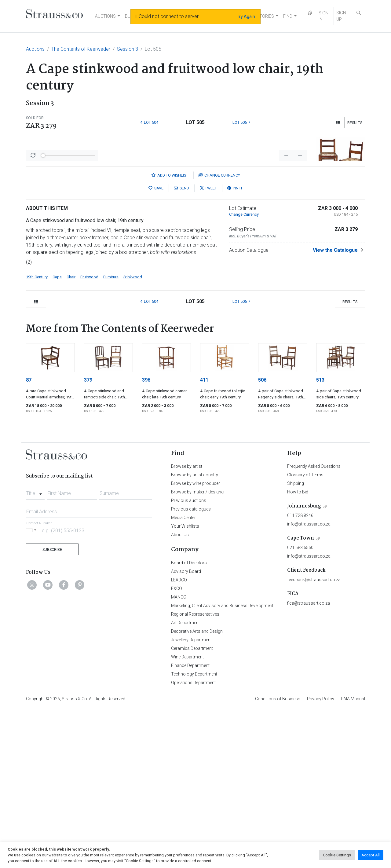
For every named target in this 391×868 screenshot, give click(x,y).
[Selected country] (32, 690)
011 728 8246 (300, 676)
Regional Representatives (195, 774)
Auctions (35, 49)
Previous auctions (189, 661)
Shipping (296, 643)
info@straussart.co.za (309, 684)
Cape (57, 437)
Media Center (183, 678)
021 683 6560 (300, 708)
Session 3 (128, 49)
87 (29, 540)
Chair (71, 437)
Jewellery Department (191, 800)
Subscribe (52, 710)
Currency (219, 335)
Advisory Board (186, 731)
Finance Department (190, 826)
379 (88, 540)
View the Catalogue (335, 410)
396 (146, 540)
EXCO (177, 749)
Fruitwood (89, 437)
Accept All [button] (371, 855)
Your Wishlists (185, 686)
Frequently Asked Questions (314, 626)
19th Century (37, 437)
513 (320, 540)
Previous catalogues (191, 669)
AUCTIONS (105, 16)
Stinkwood (133, 437)
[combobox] (35, 652)
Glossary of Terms (305, 635)
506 (262, 540)
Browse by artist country (195, 635)
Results (355, 123)
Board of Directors (189, 723)
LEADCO (179, 740)
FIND (288, 16)
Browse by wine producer (195, 643)
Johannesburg (304, 666)
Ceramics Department (192, 808)
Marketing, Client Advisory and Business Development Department (234, 766)
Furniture (111, 437)
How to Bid (298, 652)
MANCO (179, 757)
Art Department (185, 783)
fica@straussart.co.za (309, 763)
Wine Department (187, 817)
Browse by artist (187, 626)
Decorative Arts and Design (197, 791)
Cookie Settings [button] (337, 855)
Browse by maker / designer (198, 652)
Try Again (246, 16)
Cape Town (301, 698)
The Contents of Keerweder (81, 49)
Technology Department (194, 834)
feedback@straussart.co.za (314, 740)
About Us (180, 695)
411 (204, 540)
